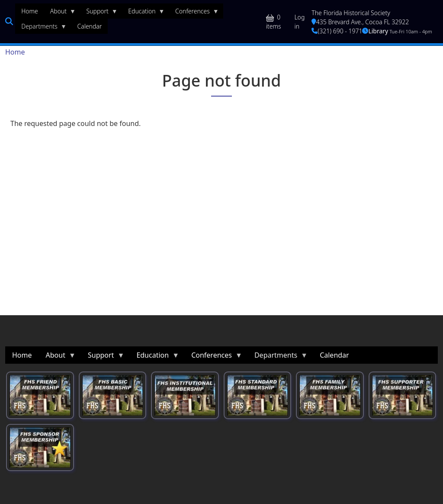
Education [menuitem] (143, 13)
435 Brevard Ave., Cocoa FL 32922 (360, 22)
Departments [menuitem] (41, 28)
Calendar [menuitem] (89, 26)
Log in (299, 22)
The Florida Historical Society (351, 13)
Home (15, 52)
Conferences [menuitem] (194, 13)
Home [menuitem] (30, 11)
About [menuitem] (60, 13)
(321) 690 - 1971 (337, 31)
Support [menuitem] (99, 13)
